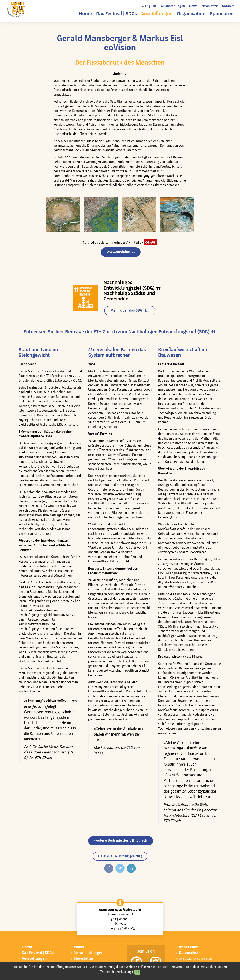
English (149, 6)
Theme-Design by (194, 959)
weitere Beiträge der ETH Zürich (121, 841)
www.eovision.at (121, 252)
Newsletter (210, 6)
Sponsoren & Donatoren (43, 970)
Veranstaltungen (173, 6)
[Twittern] (120, 868)
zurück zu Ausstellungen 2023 (120, 856)
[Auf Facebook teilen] (109, 868)
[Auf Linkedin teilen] (131, 868)
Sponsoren (222, 14)
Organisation (191, 14)
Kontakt (228, 6)
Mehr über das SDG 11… (130, 311)
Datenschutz (190, 953)
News (193, 6)
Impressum (189, 947)
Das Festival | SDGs (117, 14)
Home (85, 14)
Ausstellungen (157, 14)
